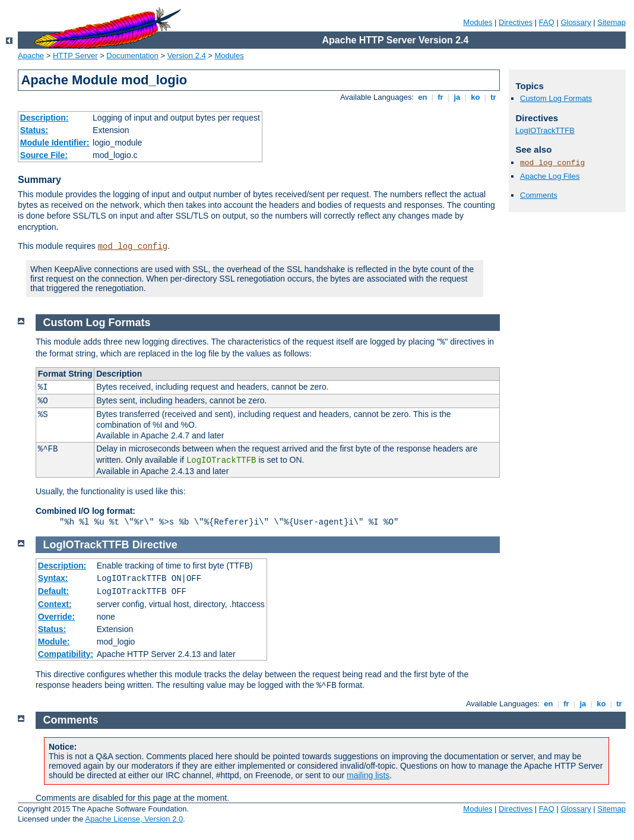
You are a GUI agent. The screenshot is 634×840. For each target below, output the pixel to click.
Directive (155, 545)
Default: (53, 591)
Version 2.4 (187, 56)
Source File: (44, 155)
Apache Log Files (550, 176)
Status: (34, 130)
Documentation (132, 56)
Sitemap (611, 22)
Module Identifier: (55, 143)
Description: (45, 118)
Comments (539, 195)
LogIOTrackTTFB (545, 130)
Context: (55, 604)
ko (475, 97)
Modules (478, 22)
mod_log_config (133, 247)
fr (441, 97)
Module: (54, 642)
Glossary (576, 22)
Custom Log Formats (556, 98)
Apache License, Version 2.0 (134, 819)
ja (457, 97)
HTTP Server (75, 56)
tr (494, 97)
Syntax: (53, 578)
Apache (31, 56)
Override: (56, 617)
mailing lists (368, 775)
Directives (516, 22)
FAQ (547, 22)
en (423, 97)
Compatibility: (66, 654)
